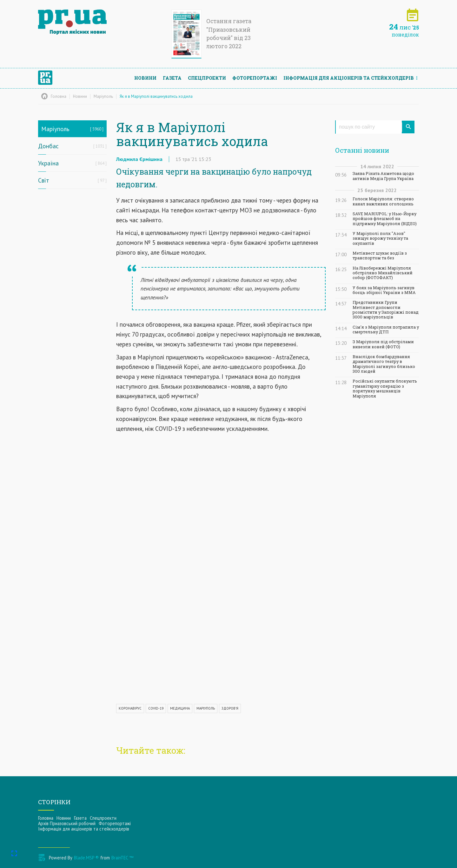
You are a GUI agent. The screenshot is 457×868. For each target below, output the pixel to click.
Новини (145, 78)
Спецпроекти (207, 78)
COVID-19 (156, 708)
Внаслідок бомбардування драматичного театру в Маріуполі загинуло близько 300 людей (384, 364)
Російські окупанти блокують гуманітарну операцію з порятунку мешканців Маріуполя (385, 388)
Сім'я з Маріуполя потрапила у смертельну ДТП (386, 330)
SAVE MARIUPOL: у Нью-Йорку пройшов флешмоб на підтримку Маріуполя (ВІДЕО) (385, 219)
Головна (46, 818)
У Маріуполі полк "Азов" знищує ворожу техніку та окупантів (380, 238)
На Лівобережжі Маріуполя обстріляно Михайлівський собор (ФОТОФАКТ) (383, 273)
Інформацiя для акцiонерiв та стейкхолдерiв (349, 78)
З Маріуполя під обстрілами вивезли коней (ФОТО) (383, 344)
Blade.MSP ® (86, 858)
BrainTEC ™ (122, 858)
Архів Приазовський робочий (67, 823)
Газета (172, 78)
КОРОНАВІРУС (130, 708)
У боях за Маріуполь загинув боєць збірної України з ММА (384, 290)
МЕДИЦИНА (180, 708)
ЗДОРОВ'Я (230, 708)
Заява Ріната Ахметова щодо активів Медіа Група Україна (383, 176)
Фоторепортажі (255, 78)
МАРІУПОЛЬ (206, 708)
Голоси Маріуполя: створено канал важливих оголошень (383, 201)
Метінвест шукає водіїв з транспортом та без (380, 256)
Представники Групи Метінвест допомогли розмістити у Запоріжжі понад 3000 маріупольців (386, 310)
